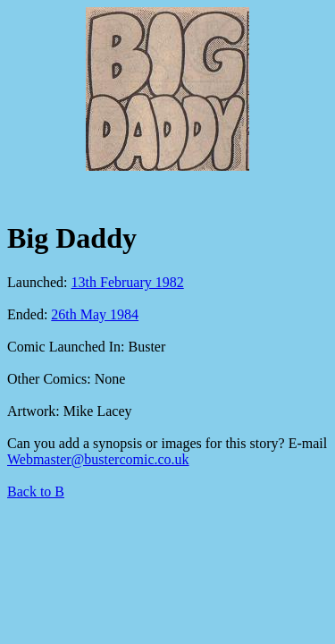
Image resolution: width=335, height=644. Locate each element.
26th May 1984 (95, 314)
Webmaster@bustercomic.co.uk (98, 459)
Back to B (36, 491)
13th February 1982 (128, 282)
